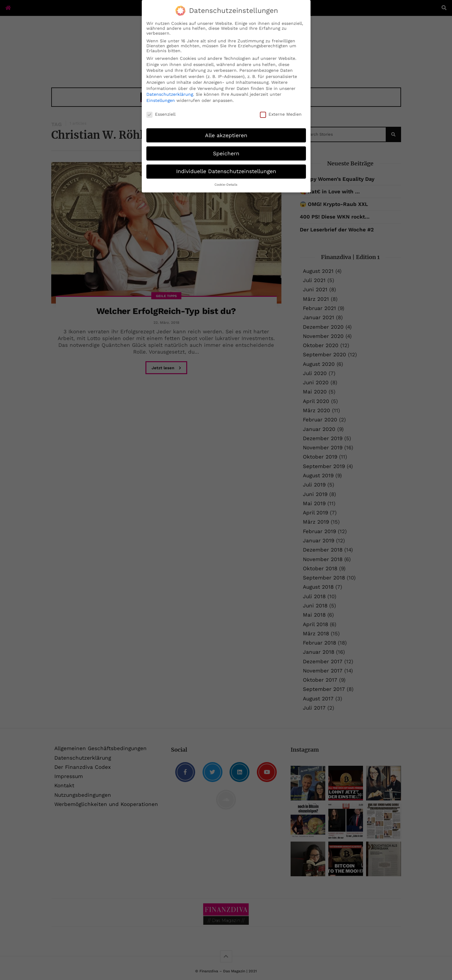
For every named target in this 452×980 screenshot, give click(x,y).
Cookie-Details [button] (226, 185)
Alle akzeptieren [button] (226, 135)
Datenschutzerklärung (170, 94)
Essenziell (161, 114)
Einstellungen (161, 100)
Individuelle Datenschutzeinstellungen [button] (226, 171)
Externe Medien (281, 114)
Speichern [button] (226, 153)
